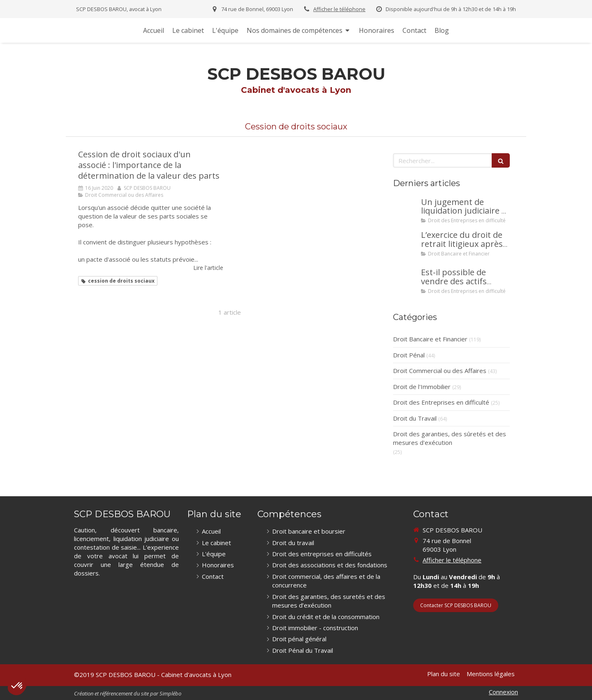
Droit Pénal (409, 355)
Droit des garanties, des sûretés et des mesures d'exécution (450, 438)
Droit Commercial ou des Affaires (440, 371)
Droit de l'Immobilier (422, 387)
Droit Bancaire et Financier (430, 339)
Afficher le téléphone (339, 9)
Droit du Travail (415, 418)
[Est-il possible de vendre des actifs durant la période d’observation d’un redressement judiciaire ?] (405, 281)
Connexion (503, 692)
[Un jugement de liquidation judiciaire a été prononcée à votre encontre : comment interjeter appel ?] (405, 210)
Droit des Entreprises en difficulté (441, 402)
